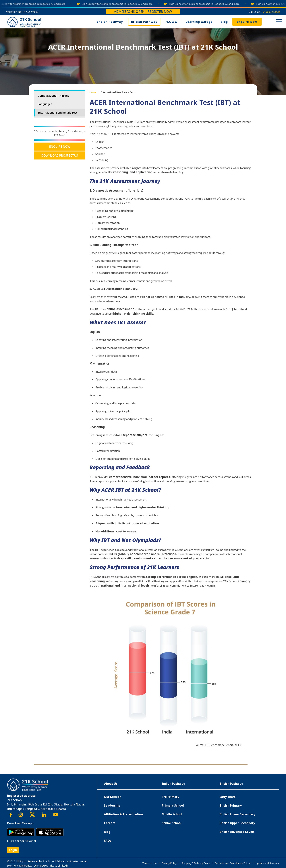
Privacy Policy (169, 863)
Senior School (172, 823)
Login (13, 850)
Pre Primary (170, 797)
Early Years (228, 797)
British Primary (231, 805)
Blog (224, 22)
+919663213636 (271, 12)
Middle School (172, 814)
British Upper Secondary (237, 823)
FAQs (108, 841)
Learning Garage (199, 22)
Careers (110, 823)
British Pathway (144, 22)
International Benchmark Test (58, 112)
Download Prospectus (60, 155)
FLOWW (172, 22)
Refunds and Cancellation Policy (232, 863)
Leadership (112, 805)
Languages (45, 104)
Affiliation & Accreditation (123, 814)
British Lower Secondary (237, 814)
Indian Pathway (110, 22)
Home (93, 92)
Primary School (173, 805)
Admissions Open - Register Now (143, 11)
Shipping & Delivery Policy (196, 863)
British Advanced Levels (237, 832)
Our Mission (113, 797)
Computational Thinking (54, 96)
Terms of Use (150, 863)
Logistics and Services (267, 863)
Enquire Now (247, 22)
